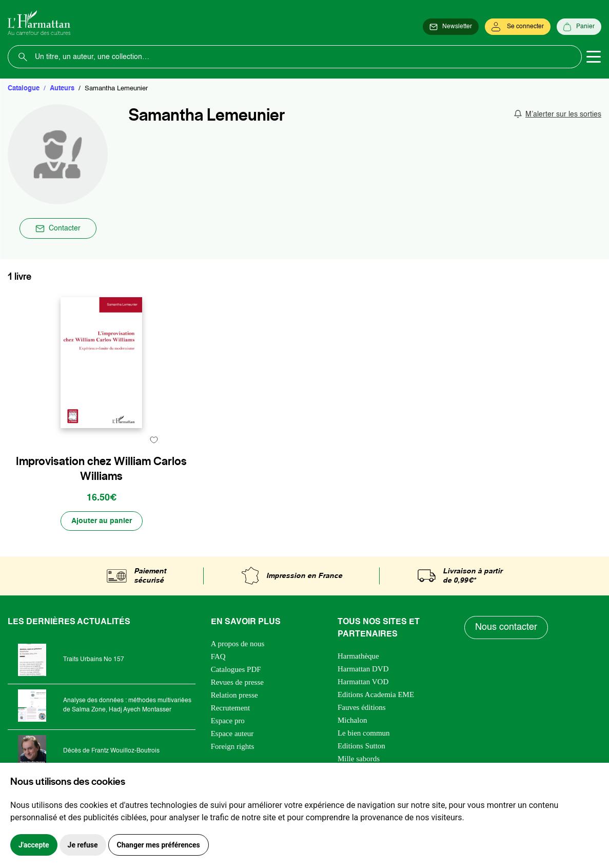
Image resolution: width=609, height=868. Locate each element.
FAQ (218, 657)
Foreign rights (233, 746)
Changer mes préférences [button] (159, 845)
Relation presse (234, 695)
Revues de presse (237, 682)
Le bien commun (364, 733)
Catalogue (24, 89)
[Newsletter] (451, 27)
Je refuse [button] (83, 845)
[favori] (154, 440)
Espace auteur (232, 734)
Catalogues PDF (236, 669)
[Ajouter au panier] (102, 521)
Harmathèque (358, 656)
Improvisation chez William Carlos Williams (101, 469)
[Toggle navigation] (594, 57)
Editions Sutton (361, 746)
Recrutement (231, 708)
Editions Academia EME (376, 695)
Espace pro (228, 721)
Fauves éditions (362, 707)
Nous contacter (506, 627)
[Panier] (579, 27)
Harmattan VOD (363, 682)
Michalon (352, 720)
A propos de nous (238, 644)
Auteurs (62, 89)
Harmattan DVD (363, 669)
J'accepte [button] (34, 845)
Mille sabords (359, 759)
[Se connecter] (518, 27)
